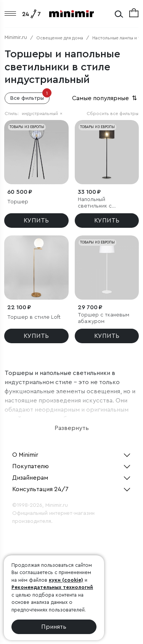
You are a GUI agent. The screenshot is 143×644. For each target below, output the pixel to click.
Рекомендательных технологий (52, 587)
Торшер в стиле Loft (34, 317)
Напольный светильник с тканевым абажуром (104, 203)
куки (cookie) (66, 580)
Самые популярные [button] (105, 98)
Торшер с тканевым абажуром (104, 318)
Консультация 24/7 (40, 489)
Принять (54, 627)
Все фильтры (30, 97)
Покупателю (31, 466)
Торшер (18, 202)
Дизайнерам (30, 478)
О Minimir (25, 455)
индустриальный (42, 114)
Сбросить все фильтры (112, 114)
